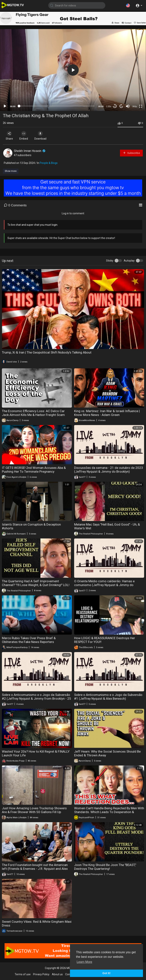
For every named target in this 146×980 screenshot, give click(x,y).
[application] (73, 70)
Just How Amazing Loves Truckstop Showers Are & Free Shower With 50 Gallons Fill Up (34, 810)
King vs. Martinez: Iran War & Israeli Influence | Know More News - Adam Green (107, 413)
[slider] (57, 106)
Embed (25, 136)
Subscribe (131, 153)
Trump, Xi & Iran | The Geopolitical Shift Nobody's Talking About (47, 352)
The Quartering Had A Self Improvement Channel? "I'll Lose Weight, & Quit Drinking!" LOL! (36, 583)
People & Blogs (49, 163)
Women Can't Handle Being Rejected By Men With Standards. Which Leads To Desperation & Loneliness (109, 812)
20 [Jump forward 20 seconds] (121, 106)
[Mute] (128, 106)
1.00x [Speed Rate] (109, 106)
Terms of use (23, 974)
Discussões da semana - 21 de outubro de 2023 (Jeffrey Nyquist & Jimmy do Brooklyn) (109, 470)
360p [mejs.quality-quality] (135, 106)
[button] (128, 5)
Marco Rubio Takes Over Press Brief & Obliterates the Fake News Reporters (29, 640)
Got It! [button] (106, 973)
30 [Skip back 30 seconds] (115, 106)
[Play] (5, 106)
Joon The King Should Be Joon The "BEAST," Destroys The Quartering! (105, 867)
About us (57, 974)
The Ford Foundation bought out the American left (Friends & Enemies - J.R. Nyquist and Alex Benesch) (35, 869)
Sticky (110, 261)
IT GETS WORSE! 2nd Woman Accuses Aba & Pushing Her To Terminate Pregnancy (34, 470)
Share (10, 136)
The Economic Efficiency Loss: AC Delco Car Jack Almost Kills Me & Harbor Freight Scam (33, 413)
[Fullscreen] (141, 106)
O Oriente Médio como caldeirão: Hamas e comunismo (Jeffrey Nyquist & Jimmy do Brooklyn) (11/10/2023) (104, 585)
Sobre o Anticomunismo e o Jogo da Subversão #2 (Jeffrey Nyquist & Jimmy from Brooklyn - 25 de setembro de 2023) (36, 699)
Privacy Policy (41, 974)
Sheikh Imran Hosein (30, 151)
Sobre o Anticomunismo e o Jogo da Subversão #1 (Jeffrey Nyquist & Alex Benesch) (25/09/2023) (108, 699)
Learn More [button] (84, 962)
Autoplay (129, 261)
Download (43, 136)
